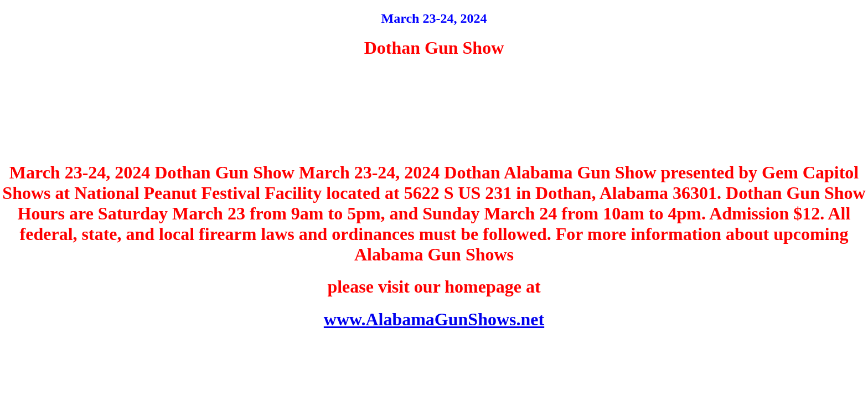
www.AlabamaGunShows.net (434, 319)
